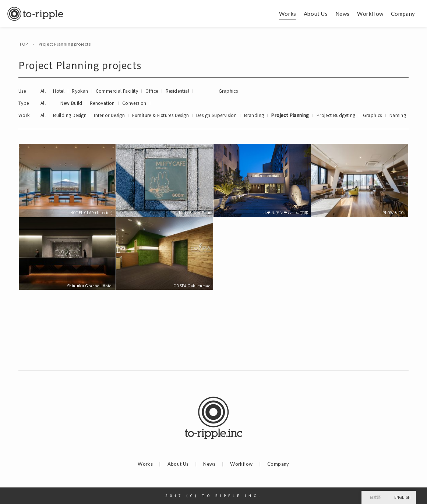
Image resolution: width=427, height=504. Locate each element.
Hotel (59, 91)
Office (152, 91)
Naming (398, 115)
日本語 (375, 497)
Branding (254, 115)
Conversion (134, 103)
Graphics (228, 91)
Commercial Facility (117, 91)
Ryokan (80, 91)
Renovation (102, 103)
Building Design (70, 115)
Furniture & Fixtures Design (160, 115)
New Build (71, 103)
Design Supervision (216, 115)
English (402, 497)
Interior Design (109, 115)
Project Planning (290, 115)
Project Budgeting (336, 115)
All (43, 91)
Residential (177, 91)
